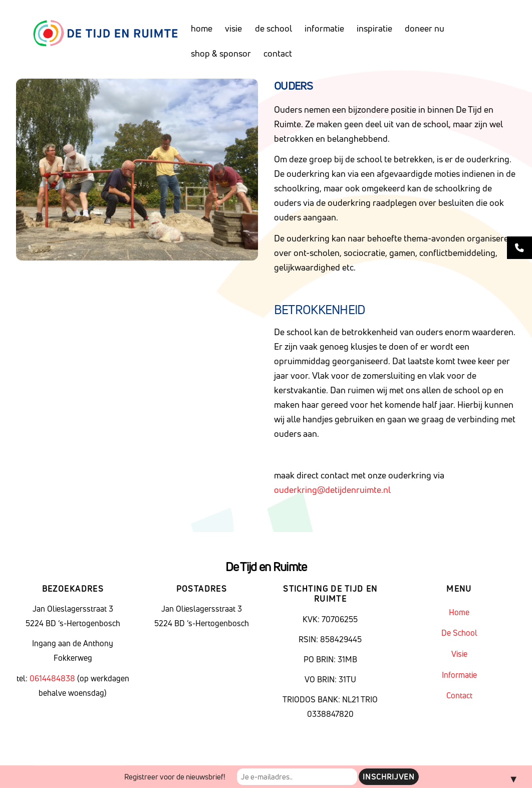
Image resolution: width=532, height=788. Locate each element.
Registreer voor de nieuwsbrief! (175, 777)
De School (274, 28)
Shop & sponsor (221, 53)
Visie (233, 28)
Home (202, 28)
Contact (278, 53)
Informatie (324, 28)
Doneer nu (425, 28)
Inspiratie (374, 28)
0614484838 (53, 678)
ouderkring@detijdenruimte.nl (332, 490)
